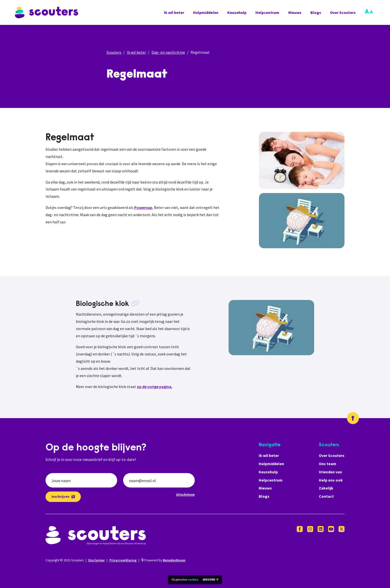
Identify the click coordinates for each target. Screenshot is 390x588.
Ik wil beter (174, 12)
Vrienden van (330, 472)
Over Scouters (343, 12)
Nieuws (295, 12)
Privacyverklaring (123, 560)
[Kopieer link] (135, 304)
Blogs (316, 12)
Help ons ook (331, 480)
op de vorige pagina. (155, 387)
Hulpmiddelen (206, 12)
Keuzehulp (237, 12)
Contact (326, 496)
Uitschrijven (185, 494)
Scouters (114, 52)
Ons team (328, 464)
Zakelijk (326, 488)
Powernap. (144, 207)
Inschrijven (63, 496)
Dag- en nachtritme (168, 52)
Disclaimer (97, 560)
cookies (193, 580)
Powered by (163, 560)
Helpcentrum (267, 12)
